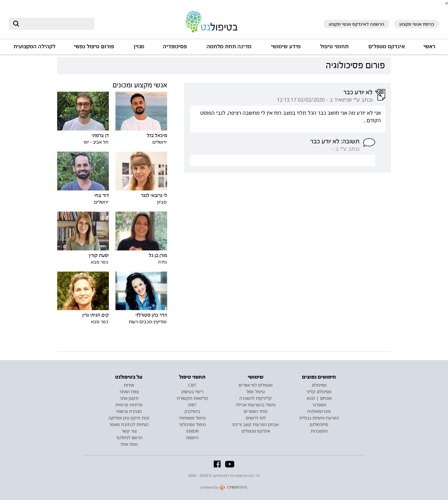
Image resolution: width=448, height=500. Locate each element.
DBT (192, 405)
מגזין (139, 46)
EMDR (192, 431)
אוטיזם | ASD (319, 398)
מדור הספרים (256, 411)
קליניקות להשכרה (256, 398)
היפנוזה (192, 437)
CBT (192, 385)
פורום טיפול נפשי (94, 46)
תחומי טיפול (334, 46)
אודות (129, 385)
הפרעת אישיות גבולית (319, 418)
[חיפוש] (56, 24)
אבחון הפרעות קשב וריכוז (256, 424)
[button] (386, 49)
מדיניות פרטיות (129, 405)
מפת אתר (129, 444)
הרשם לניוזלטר (129, 437)
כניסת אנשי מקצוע (417, 24)
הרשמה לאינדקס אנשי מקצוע (356, 24)
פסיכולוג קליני (319, 391)
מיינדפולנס (319, 424)
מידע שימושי (286, 46)
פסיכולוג (319, 385)
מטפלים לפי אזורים (256, 385)
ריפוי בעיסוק (192, 391)
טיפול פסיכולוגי (192, 424)
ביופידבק (192, 411)
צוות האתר (129, 391)
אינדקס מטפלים (387, 46)
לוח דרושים (256, 418)
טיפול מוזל (256, 391)
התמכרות (319, 431)
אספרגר (319, 405)
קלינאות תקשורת (192, 398)
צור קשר (129, 431)
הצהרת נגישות (129, 411)
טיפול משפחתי (192, 418)
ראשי (429, 46)
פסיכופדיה (175, 46)
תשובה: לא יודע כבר (335, 141)
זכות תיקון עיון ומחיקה (129, 418)
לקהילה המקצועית (34, 46)
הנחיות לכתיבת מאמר (129, 424)
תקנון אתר (129, 398)
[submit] (16, 24)
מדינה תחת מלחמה (229, 46)
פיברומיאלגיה (319, 411)
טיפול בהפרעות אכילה (256, 405)
